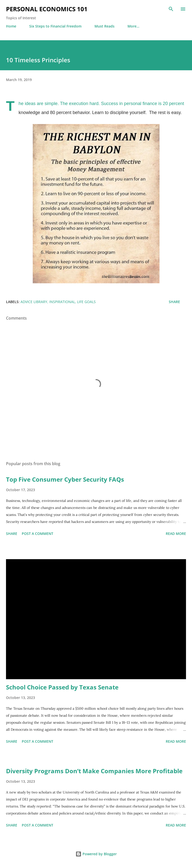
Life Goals (86, 302)
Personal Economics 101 (47, 9)
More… (133, 26)
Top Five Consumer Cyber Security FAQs (65, 479)
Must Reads (104, 26)
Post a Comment (37, 534)
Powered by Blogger (96, 854)
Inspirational (62, 302)
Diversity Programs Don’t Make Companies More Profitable (94, 771)
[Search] (171, 9)
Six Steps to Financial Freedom (55, 26)
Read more (176, 534)
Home (11, 26)
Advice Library (34, 302)
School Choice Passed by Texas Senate (62, 687)
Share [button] (174, 302)
